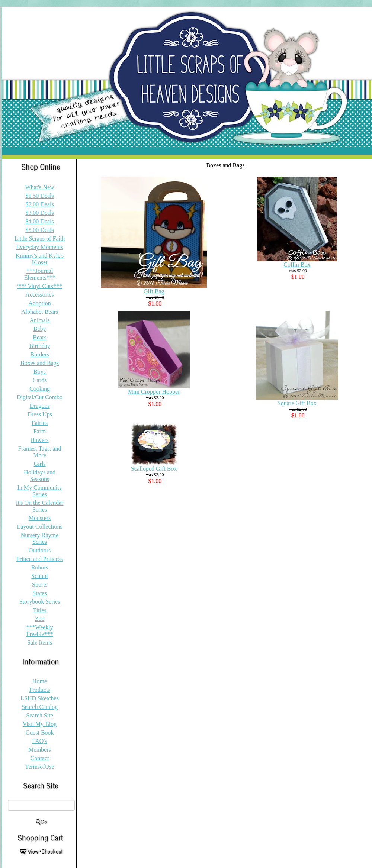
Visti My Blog (40, 724)
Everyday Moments (40, 247)
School (39, 576)
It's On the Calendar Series (40, 506)
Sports (40, 585)
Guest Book (40, 733)
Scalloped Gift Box (154, 469)
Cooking (40, 389)
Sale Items (40, 643)
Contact (40, 758)
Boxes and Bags (40, 363)
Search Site (39, 715)
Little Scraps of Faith (40, 238)
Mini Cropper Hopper (154, 392)
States (39, 593)
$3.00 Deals (39, 213)
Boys (40, 372)
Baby (40, 329)
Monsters (40, 518)
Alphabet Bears (40, 312)
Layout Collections (39, 527)
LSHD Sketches (40, 698)
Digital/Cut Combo (40, 397)
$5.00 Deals (39, 230)
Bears (39, 337)
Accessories (39, 295)
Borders (40, 354)
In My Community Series (40, 491)
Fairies (40, 423)
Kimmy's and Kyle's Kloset (40, 259)
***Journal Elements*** (40, 274)
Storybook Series (40, 602)
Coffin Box (297, 264)
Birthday (40, 346)
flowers (40, 440)
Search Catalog (40, 707)
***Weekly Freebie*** (39, 631)
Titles (40, 610)
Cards (40, 380)
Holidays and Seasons (40, 476)
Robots (40, 567)
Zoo (40, 619)
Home (40, 681)
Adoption (39, 303)
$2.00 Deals (39, 204)
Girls (40, 464)
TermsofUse (40, 767)
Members (39, 750)
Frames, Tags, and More (40, 452)
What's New (40, 187)
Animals (39, 320)
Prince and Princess (40, 559)
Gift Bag (154, 291)
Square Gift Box (297, 403)
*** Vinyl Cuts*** (40, 286)
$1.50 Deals (39, 196)
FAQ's (40, 741)
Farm (40, 431)
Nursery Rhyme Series (40, 538)
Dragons (39, 406)
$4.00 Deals (39, 221)
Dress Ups (39, 414)
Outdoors (40, 550)
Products (40, 690)
